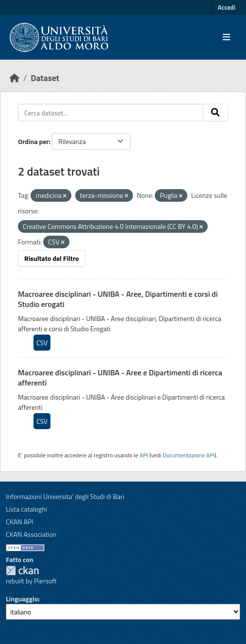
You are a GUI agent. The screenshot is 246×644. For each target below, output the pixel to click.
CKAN (22, 571)
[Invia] (215, 113)
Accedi (227, 7)
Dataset (45, 78)
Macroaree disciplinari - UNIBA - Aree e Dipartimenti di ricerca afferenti (120, 378)
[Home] (15, 78)
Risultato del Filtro (52, 258)
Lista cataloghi (26, 509)
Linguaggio (22, 599)
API (144, 455)
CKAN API (20, 522)
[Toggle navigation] (226, 37)
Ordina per (33, 141)
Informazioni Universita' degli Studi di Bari (65, 496)
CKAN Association (31, 534)
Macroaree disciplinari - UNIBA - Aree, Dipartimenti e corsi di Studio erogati (118, 299)
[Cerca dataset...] (111, 113)
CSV (42, 343)
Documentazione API (189, 455)
